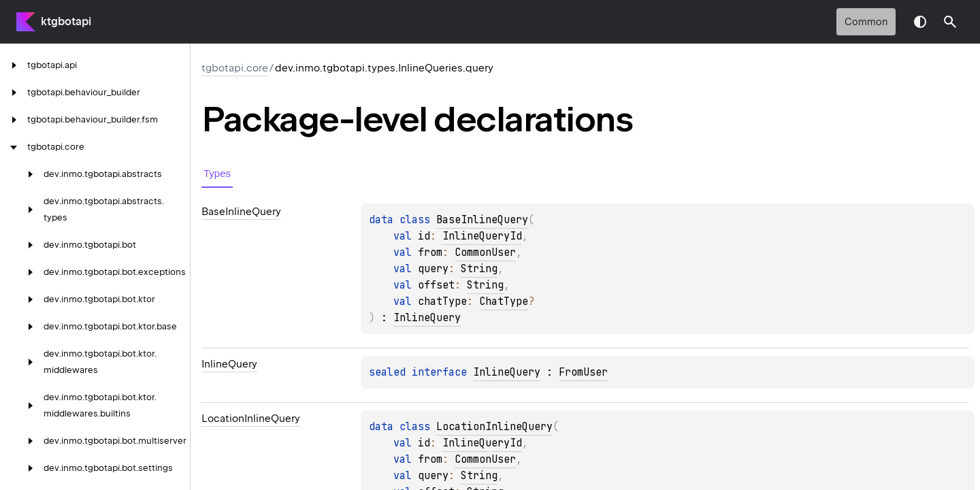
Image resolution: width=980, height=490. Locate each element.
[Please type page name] (950, 22)
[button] (950, 22)
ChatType (504, 301)
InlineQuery (427, 318)
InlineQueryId (482, 236)
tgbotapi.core (235, 68)
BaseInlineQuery (482, 220)
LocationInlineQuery (494, 427)
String (479, 269)
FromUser (583, 372)
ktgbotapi (66, 21)
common (866, 22)
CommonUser (485, 252)
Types (217, 173)
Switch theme (920, 22)
